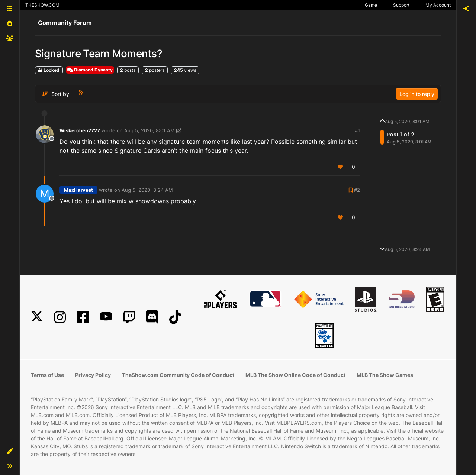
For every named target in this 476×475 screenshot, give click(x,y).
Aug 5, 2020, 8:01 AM (149, 130)
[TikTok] (175, 317)
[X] (37, 317)
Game (371, 5)
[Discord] (152, 317)
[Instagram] (60, 317)
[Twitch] (129, 317)
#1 (357, 130)
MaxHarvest (78, 190)
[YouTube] (106, 317)
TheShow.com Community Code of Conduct (178, 375)
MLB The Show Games (385, 375)
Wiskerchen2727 (80, 130)
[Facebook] (83, 317)
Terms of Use (47, 375)
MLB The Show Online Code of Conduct (295, 375)
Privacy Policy (93, 375)
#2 (357, 190)
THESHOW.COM (42, 5)
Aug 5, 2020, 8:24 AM (147, 190)
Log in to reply (417, 94)
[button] (10, 451)
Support (401, 5)
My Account (438, 5)
